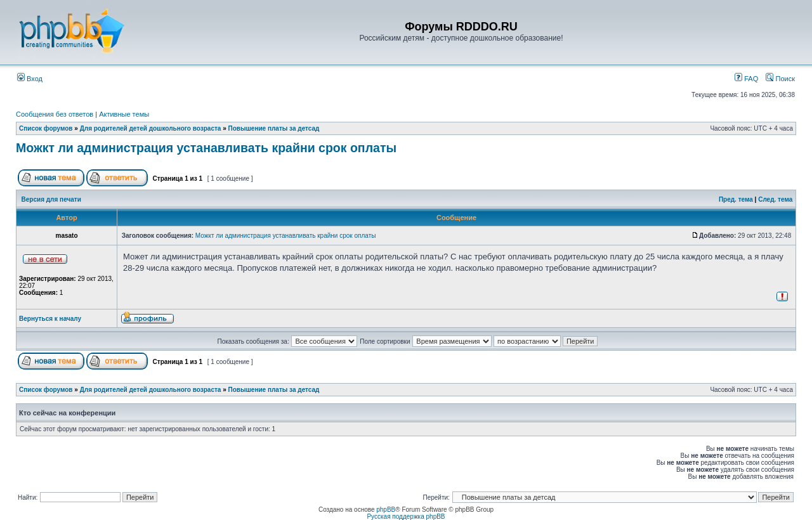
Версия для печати (51, 199)
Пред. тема (736, 199)
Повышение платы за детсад (274, 128)
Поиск (780, 79)
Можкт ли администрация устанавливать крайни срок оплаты (206, 148)
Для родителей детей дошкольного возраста (151, 128)
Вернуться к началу (50, 319)
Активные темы (124, 114)
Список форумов (46, 128)
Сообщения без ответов (55, 114)
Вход (30, 79)
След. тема (775, 199)
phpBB (386, 510)
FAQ (746, 79)
